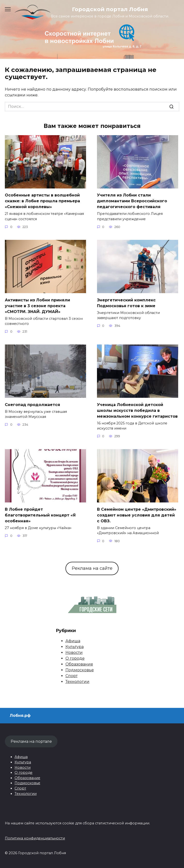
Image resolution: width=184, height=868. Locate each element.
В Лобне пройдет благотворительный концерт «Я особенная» (40, 515)
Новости (74, 653)
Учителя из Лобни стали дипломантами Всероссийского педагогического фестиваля (132, 201)
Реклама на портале (31, 741)
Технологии (77, 682)
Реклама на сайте (92, 568)
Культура (75, 647)
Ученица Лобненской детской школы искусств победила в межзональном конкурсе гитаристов (137, 410)
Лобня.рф (20, 716)
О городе (75, 658)
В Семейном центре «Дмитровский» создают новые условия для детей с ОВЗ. (137, 515)
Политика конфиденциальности (35, 838)
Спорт (72, 676)
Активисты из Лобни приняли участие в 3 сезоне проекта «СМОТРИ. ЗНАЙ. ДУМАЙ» (37, 306)
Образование (79, 664)
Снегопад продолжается (32, 404)
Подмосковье (80, 670)
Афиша (73, 641)
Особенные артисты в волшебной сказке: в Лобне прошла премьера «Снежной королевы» (42, 201)
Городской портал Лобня (110, 9)
